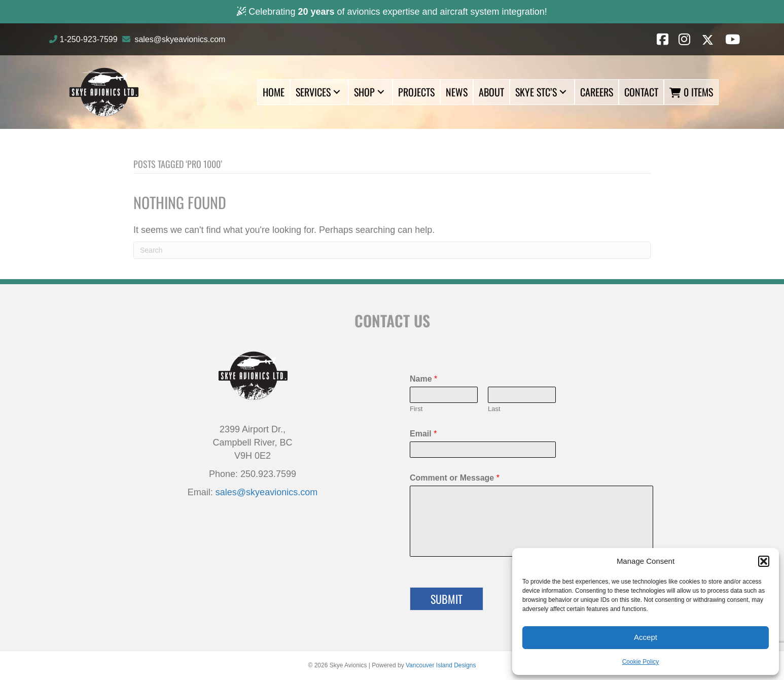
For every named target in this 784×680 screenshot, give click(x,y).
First (416, 409)
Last (494, 409)
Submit (447, 599)
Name (423, 379)
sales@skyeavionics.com (180, 39)
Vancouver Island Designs (441, 665)
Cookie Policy (641, 662)
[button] (764, 561)
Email (423, 434)
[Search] (392, 250)
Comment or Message (455, 478)
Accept (646, 637)
